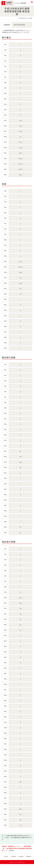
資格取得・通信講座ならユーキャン (12, 846)
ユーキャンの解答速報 (20, 3)
